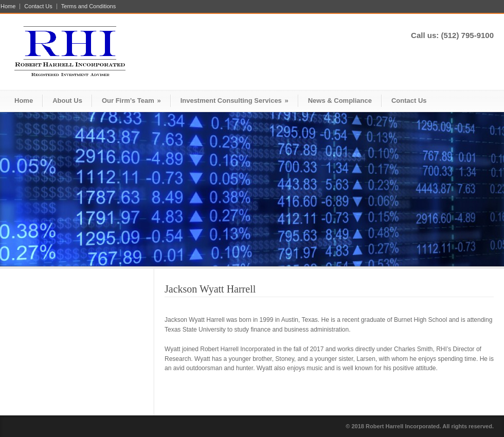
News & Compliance (340, 101)
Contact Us (38, 6)
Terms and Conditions (88, 6)
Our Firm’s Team (131, 101)
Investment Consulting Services (235, 101)
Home (8, 6)
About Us (67, 101)
